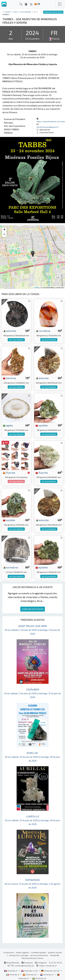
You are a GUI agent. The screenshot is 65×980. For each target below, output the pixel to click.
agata (8, 425)
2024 (16, 12)
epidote (42, 425)
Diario (8, 12)
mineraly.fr (11, 971)
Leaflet (36, 288)
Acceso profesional (39, 955)
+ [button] (4, 230)
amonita (9, 331)
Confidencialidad (38, 952)
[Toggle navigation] (60, 4)
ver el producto (16, 340)
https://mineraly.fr (48, 966)
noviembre (26, 12)
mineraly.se (39, 978)
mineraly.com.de (50, 971)
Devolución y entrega (19, 955)
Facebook (27, 963)
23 (35, 12)
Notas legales (23, 952)
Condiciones (9, 952)
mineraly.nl (47, 974)
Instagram (41, 963)
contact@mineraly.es (24, 966)
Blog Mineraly (12, 963)
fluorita (9, 473)
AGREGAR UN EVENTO (33, 609)
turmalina (10, 567)
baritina (9, 378)
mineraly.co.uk (30, 971)
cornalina (43, 331)
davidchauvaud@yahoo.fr (48, 127)
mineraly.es (30, 974)
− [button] (4, 235)
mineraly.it (13, 974)
